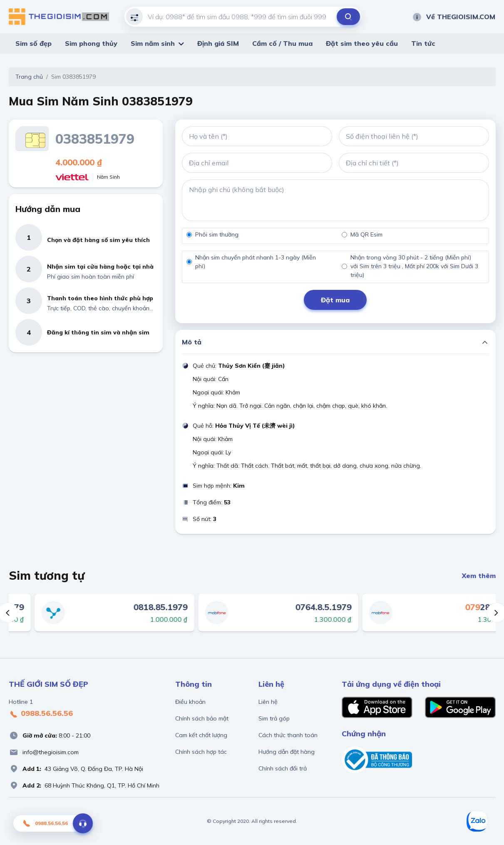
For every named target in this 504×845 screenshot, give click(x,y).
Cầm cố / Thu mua (282, 43)
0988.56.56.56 (41, 714)
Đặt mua (335, 300)
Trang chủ (29, 77)
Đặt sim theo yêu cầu (362, 43)
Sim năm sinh (153, 43)
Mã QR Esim (366, 234)
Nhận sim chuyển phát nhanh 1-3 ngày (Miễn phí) (256, 262)
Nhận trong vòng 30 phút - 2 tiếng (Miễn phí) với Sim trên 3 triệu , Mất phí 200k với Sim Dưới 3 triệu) (414, 266)
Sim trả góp (274, 718)
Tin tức (423, 43)
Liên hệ (268, 702)
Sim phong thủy (91, 43)
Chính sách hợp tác (201, 752)
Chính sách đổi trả (283, 768)
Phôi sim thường (217, 234)
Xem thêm (479, 576)
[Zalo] (477, 821)
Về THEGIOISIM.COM (454, 17)
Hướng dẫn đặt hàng (287, 752)
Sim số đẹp (34, 43)
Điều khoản (190, 702)
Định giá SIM (218, 43)
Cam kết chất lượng (201, 735)
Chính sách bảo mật (202, 718)
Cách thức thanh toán (288, 735)
